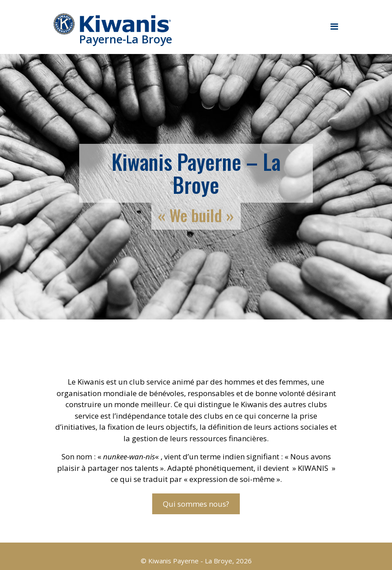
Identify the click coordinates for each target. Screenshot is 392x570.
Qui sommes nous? (196, 504)
